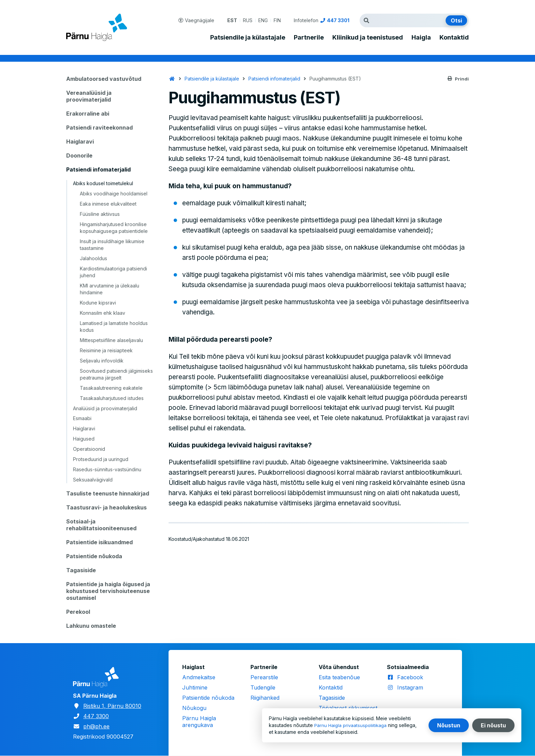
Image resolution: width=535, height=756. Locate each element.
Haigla (421, 38)
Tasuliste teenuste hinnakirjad (108, 493)
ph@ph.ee (96, 726)
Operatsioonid (89, 449)
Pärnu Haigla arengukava (199, 722)
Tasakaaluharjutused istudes (112, 398)
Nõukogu (194, 708)
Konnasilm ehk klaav (103, 313)
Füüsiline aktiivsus (100, 214)
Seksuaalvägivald (93, 480)
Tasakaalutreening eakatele (111, 388)
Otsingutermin (368, 20)
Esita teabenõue (339, 677)
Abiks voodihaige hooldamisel (114, 194)
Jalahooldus (93, 258)
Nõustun (449, 725)
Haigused (84, 439)
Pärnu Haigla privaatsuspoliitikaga (352, 725)
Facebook (410, 677)
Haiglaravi (80, 142)
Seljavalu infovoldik (102, 361)
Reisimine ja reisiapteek (106, 350)
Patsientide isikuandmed (99, 542)
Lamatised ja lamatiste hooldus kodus (114, 327)
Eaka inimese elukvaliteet (108, 204)
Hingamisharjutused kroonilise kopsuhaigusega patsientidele (114, 228)
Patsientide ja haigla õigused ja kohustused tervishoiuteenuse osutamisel (108, 591)
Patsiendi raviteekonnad (99, 128)
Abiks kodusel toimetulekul (103, 183)
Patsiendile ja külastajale (248, 38)
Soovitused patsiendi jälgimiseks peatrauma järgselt (116, 374)
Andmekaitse (199, 677)
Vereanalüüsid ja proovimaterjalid (89, 96)
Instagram (410, 687)
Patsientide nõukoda (94, 556)
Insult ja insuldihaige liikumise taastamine (112, 245)
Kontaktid (454, 38)
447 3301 (338, 20)
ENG (263, 20)
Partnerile (309, 38)
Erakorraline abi (88, 114)
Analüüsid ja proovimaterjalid (105, 408)
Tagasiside (81, 570)
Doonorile (79, 155)
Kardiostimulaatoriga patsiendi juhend (113, 272)
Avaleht (172, 79)
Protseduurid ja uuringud (101, 459)
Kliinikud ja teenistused (368, 38)
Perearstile (264, 677)
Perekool (78, 612)
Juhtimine (195, 687)
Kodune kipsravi (98, 303)
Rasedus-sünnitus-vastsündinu (107, 469)
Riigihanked (265, 698)
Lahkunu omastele (91, 626)
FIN (277, 20)
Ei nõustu (493, 725)
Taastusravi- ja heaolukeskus (106, 507)
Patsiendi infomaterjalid (98, 169)
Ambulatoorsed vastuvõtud (104, 79)
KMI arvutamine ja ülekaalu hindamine (110, 289)
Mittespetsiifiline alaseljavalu (111, 340)
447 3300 (96, 716)
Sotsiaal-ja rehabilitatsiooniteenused (101, 525)
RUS (248, 20)
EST (232, 20)
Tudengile (263, 687)
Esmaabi (82, 418)
